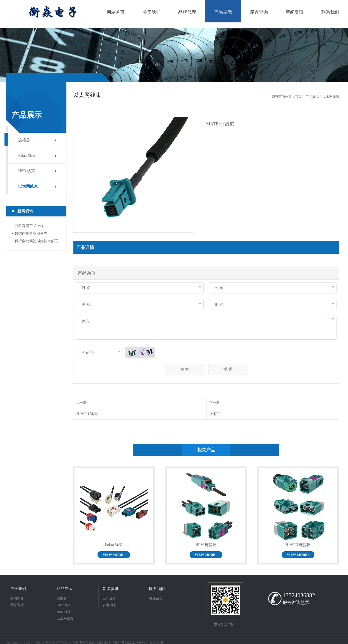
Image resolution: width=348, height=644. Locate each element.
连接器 (24, 140)
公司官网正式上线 (29, 226)
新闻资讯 (111, 589)
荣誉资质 (17, 605)
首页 (298, 97)
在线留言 (156, 598)
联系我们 (157, 589)
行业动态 (110, 605)
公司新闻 (110, 598)
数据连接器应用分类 (31, 233)
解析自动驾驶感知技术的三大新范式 (36, 242)
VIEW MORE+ (114, 555)
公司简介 (17, 598)
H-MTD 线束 (87, 414)
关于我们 (18, 589)
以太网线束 (28, 186)
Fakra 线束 (27, 156)
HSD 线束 (27, 171)
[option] (174, 55)
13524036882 (299, 595)
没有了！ (217, 414)
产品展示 (312, 97)
